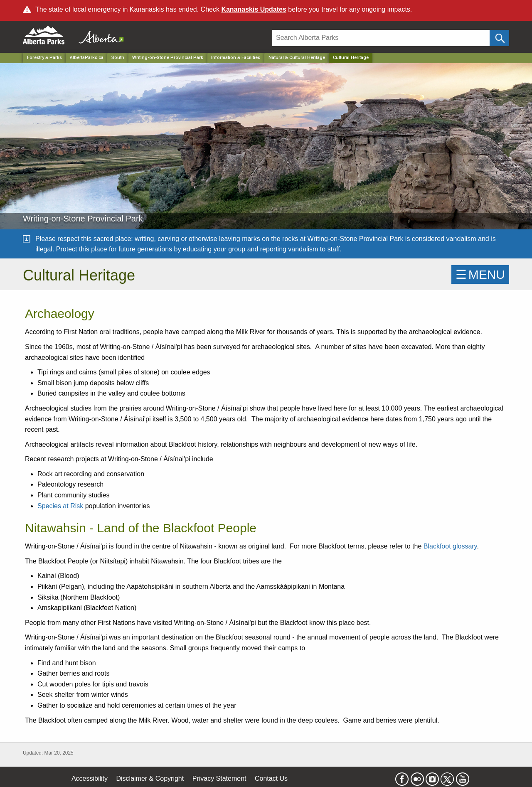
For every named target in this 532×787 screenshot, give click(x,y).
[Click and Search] (499, 38)
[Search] (381, 38)
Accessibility (90, 778)
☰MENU (480, 274)
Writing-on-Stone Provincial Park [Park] (168, 58)
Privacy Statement (219, 778)
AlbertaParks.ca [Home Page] (87, 58)
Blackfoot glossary (450, 546)
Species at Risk (60, 506)
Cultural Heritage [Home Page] (351, 58)
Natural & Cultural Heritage (297, 58)
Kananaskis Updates (254, 9)
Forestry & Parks (44, 58)
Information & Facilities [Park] (236, 58)
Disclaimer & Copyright (150, 778)
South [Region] (118, 58)
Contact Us (271, 778)
